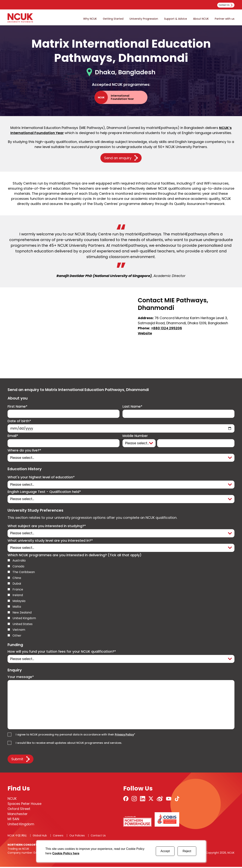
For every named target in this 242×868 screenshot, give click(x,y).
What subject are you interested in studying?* (47, 527)
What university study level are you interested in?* (50, 541)
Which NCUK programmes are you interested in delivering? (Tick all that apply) (74, 556)
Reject (187, 851)
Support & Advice (176, 19)
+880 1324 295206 (167, 328)
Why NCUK (90, 19)
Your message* (21, 678)
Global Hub (40, 837)
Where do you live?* (24, 451)
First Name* (17, 407)
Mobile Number (135, 436)
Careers (58, 837)
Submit (17, 760)
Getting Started (113, 19)
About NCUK (201, 19)
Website (145, 333)
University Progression (144, 19)
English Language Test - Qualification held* (44, 492)
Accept (165, 851)
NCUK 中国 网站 (17, 837)
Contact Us (98, 837)
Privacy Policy (124, 735)
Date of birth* (19, 421)
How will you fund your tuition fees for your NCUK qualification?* (62, 653)
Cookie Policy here (66, 853)
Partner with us (225, 19)
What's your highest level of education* (41, 478)
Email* (13, 436)
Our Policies (77, 837)
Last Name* (132, 407)
